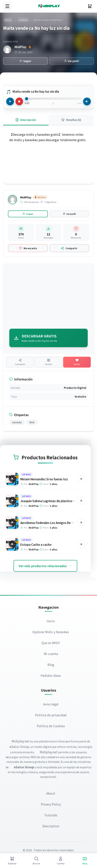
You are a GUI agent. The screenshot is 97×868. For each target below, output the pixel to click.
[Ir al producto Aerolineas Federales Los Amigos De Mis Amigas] (81, 523)
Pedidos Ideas (51, 676)
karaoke (17, 422)
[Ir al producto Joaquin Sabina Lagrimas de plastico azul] (81, 501)
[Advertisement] (48, 297)
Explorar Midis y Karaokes (51, 632)
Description (51, 826)
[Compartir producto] (20, 362)
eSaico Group (19, 747)
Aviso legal (51, 704)
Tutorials (51, 815)
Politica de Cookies (51, 726)
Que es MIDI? (51, 643)
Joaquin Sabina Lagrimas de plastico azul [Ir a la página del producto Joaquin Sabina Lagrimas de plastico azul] (49, 501)
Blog (51, 665)
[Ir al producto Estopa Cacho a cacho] (81, 545)
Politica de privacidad (51, 715)
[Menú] (7, 6)
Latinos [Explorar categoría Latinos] (26, 475)
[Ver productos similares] (48, 362)
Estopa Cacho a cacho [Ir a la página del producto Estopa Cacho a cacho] (36, 545)
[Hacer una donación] (77, 362)
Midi (32, 422)
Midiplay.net (21, 741)
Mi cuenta (51, 654)
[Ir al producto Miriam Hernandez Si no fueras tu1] (81, 479)
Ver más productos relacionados (45, 566)
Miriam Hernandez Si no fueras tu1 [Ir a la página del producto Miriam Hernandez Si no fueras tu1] (44, 479)
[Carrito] (90, 6)
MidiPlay (21, 47)
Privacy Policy (51, 804)
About (51, 793)
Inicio (51, 621)
